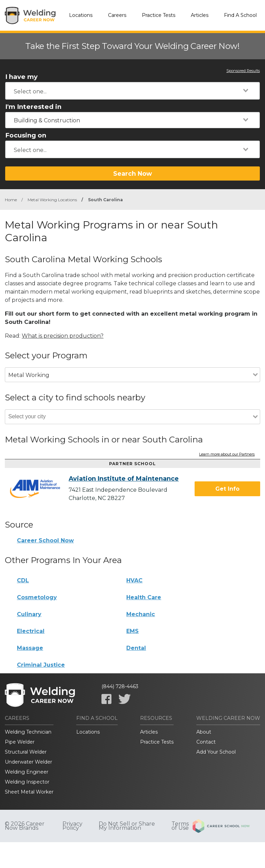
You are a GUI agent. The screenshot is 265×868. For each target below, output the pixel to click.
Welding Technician (28, 732)
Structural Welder (26, 752)
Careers (117, 15)
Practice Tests (159, 15)
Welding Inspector (27, 782)
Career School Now (45, 540)
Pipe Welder (20, 742)
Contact (206, 742)
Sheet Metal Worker (29, 792)
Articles (200, 15)
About (204, 732)
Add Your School (216, 752)
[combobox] (132, 91)
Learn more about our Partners (227, 455)
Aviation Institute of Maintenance (124, 479)
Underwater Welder (28, 762)
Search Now (132, 173)
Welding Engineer (27, 772)
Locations (81, 15)
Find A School (240, 15)
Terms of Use (180, 826)
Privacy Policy (72, 826)
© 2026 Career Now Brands (25, 826)
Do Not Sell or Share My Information (127, 826)
